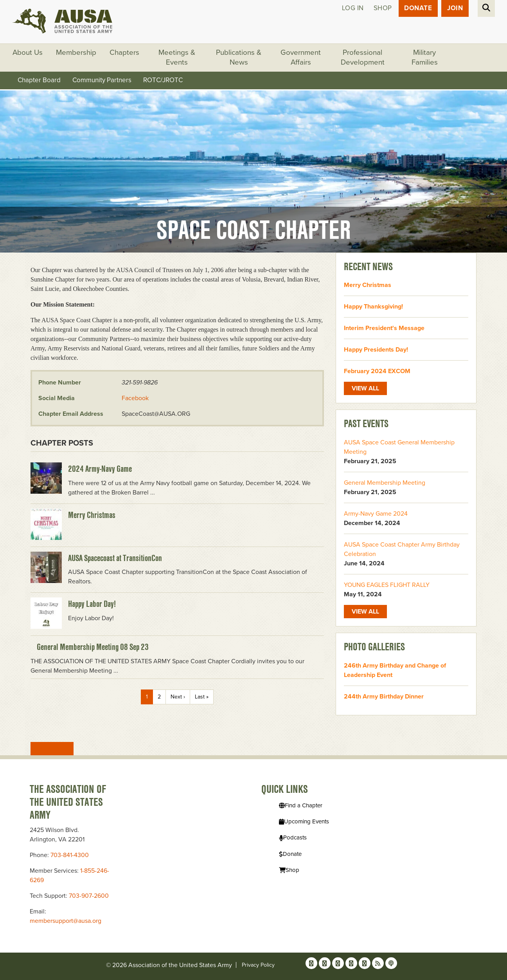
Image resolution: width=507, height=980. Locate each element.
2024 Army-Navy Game (100, 469)
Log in (352, 8)
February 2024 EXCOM (377, 372)
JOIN (455, 8)
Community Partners (102, 80)
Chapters (125, 53)
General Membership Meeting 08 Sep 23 (93, 647)
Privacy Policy (258, 965)
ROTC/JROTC (163, 80)
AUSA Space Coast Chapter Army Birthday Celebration (402, 549)
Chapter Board (39, 80)
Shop (382, 8)
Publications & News (239, 58)
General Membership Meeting (385, 483)
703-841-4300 (70, 855)
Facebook (135, 398)
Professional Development (363, 58)
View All (52, 749)
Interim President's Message (384, 328)
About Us (28, 53)
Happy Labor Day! (92, 604)
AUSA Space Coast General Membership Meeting (399, 447)
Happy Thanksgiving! (373, 307)
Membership (76, 53)
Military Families (425, 58)
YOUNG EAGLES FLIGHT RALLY (387, 585)
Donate (418, 8)
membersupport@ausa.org (66, 921)
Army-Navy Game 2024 (376, 514)
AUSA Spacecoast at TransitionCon (115, 558)
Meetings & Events (177, 58)
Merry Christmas (92, 515)
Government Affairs (301, 58)
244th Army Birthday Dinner (384, 697)
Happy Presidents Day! (376, 350)
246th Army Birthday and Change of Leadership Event (395, 670)
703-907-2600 (89, 896)
